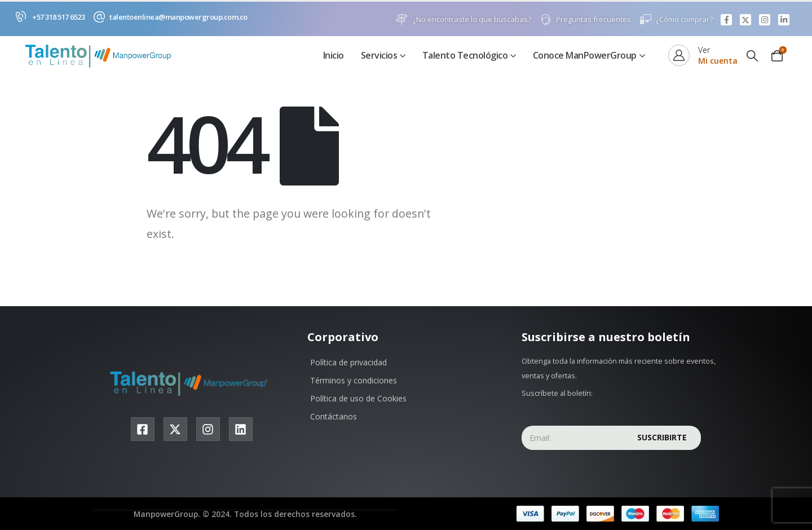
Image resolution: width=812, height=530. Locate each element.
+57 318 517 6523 (58, 17)
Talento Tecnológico (465, 56)
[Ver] (703, 56)
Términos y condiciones (354, 381)
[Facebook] (726, 20)
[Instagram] (765, 20)
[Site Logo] (101, 56)
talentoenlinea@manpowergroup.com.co (178, 17)
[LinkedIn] (784, 20)
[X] (745, 20)
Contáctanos (334, 417)
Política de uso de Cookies (358, 399)
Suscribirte (662, 438)
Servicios (379, 56)
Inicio (334, 56)
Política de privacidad (348, 363)
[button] (752, 56)
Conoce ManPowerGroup (585, 56)
